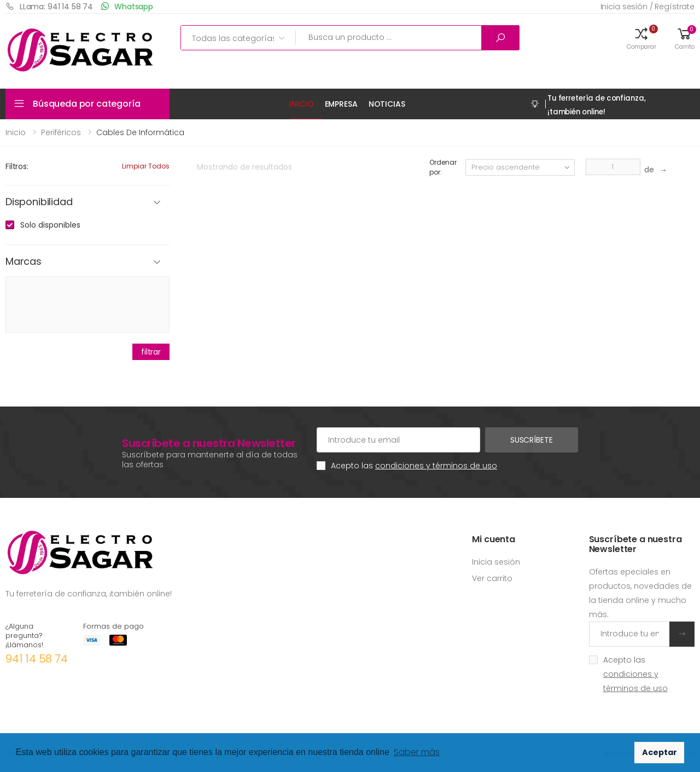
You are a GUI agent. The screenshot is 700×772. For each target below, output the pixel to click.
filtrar (151, 352)
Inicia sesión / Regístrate (647, 7)
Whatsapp (127, 6)
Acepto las (414, 466)
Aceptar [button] (660, 752)
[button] (641, 38)
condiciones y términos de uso (436, 466)
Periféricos (61, 132)
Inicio (301, 104)
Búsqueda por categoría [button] (86, 104)
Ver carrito (492, 578)
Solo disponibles (50, 225)
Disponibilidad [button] (39, 202)
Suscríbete (532, 440)
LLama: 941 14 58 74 (49, 6)
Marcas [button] (24, 262)
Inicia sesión (496, 562)
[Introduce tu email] (629, 634)
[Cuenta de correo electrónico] (398, 440)
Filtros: (17, 166)
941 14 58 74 (37, 659)
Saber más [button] (417, 752)
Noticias (387, 104)
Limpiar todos (146, 166)
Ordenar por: (443, 167)
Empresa (341, 104)
